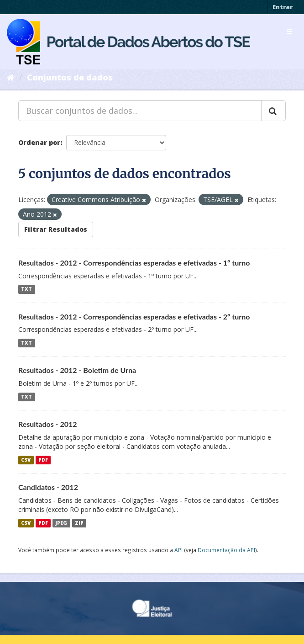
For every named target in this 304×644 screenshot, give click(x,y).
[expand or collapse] (289, 32)
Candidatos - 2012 (48, 487)
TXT (26, 289)
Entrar (283, 7)
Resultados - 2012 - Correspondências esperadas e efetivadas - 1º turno (134, 263)
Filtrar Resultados (56, 229)
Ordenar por (39, 142)
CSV (26, 460)
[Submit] (273, 111)
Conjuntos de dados (70, 77)
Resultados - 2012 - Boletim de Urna (77, 370)
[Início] (11, 77)
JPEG (61, 523)
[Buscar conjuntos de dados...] (140, 111)
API (178, 550)
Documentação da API (226, 550)
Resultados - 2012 (48, 424)
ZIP (79, 523)
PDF (43, 460)
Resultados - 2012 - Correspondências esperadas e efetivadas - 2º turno (134, 317)
